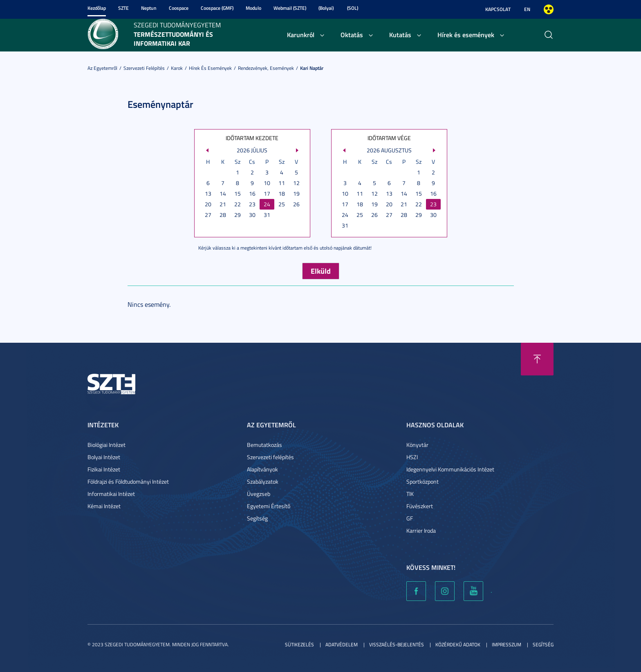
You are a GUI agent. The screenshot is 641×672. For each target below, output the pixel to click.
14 (223, 193)
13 (208, 193)
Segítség (257, 518)
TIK (410, 494)
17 (267, 193)
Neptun (149, 8)
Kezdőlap (97, 8)
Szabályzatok (263, 481)
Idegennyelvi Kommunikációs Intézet (450, 469)
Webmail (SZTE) (290, 8)
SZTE (123, 8)
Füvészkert (420, 506)
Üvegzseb (259, 494)
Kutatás (400, 35)
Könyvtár (417, 445)
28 (223, 215)
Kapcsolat (498, 9)
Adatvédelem (342, 644)
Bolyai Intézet (104, 457)
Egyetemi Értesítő (269, 506)
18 (282, 193)
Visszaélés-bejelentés (397, 644)
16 (252, 193)
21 (223, 204)
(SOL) (353, 8)
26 (296, 204)
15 (238, 193)
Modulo (253, 8)
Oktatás (352, 35)
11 (282, 183)
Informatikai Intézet (111, 494)
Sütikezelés (299, 644)
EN (527, 9)
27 (208, 215)
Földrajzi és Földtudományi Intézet (128, 481)
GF (410, 518)
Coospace (179, 8)
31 (267, 215)
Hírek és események (466, 35)
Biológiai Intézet (106, 445)
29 (238, 215)
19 (296, 193)
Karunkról (301, 35)
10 (267, 183)
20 (208, 204)
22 (238, 204)
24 (267, 204)
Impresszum (507, 644)
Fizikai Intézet (104, 469)
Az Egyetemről (102, 68)
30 (252, 215)
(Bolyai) (326, 8)
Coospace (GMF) (217, 8)
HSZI (412, 457)
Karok (177, 68)
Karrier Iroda (421, 530)
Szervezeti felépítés (144, 68)
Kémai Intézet (104, 506)
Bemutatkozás (264, 445)
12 (296, 183)
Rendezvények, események (266, 68)
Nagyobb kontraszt (549, 9)
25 (282, 204)
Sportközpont (422, 481)
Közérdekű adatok (458, 644)
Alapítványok (262, 469)
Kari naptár (312, 68)
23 (252, 204)
